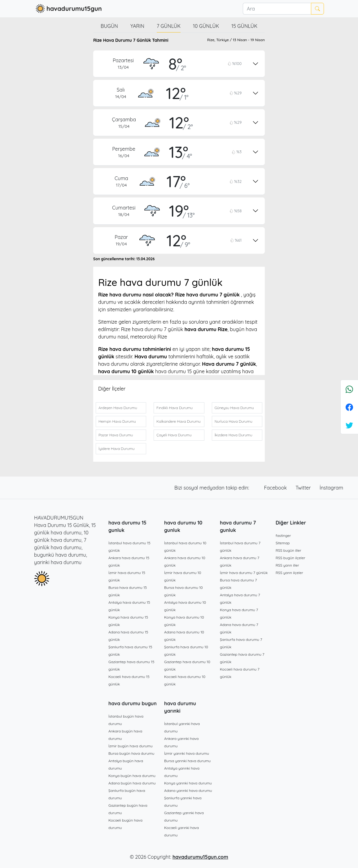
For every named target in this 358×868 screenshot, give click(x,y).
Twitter (304, 488)
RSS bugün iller (288, 550)
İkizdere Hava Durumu (234, 435)
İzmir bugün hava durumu (131, 746)
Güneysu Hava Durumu (234, 408)
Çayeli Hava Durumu (174, 435)
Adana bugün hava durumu (132, 783)
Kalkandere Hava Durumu (179, 421)
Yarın (137, 26)
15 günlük (244, 26)
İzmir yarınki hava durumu (187, 753)
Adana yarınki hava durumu (188, 790)
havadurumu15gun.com (200, 857)
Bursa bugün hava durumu (131, 753)
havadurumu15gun (68, 9)
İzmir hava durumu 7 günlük (244, 573)
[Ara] (277, 9)
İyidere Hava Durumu (117, 449)
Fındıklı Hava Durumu (175, 408)
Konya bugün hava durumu (132, 776)
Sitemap (283, 543)
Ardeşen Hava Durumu (118, 408)
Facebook (276, 488)
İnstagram (331, 488)
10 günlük (206, 26)
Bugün (109, 26)
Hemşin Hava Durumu (117, 421)
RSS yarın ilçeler (289, 573)
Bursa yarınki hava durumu (187, 761)
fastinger (283, 535)
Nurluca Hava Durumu (234, 421)
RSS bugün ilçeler (290, 558)
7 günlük (169, 26)
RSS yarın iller (287, 565)
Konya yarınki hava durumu (188, 783)
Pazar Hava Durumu (116, 435)
